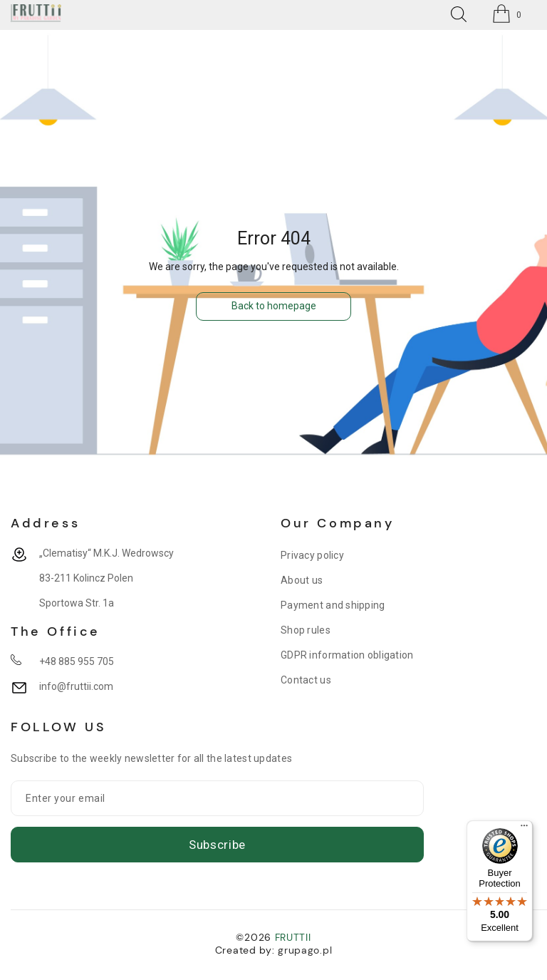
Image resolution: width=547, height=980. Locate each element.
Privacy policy (312, 555)
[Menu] (524, 829)
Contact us (306, 680)
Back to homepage (274, 306)
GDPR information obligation (347, 655)
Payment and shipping (333, 605)
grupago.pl (305, 950)
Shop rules (306, 630)
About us (302, 580)
